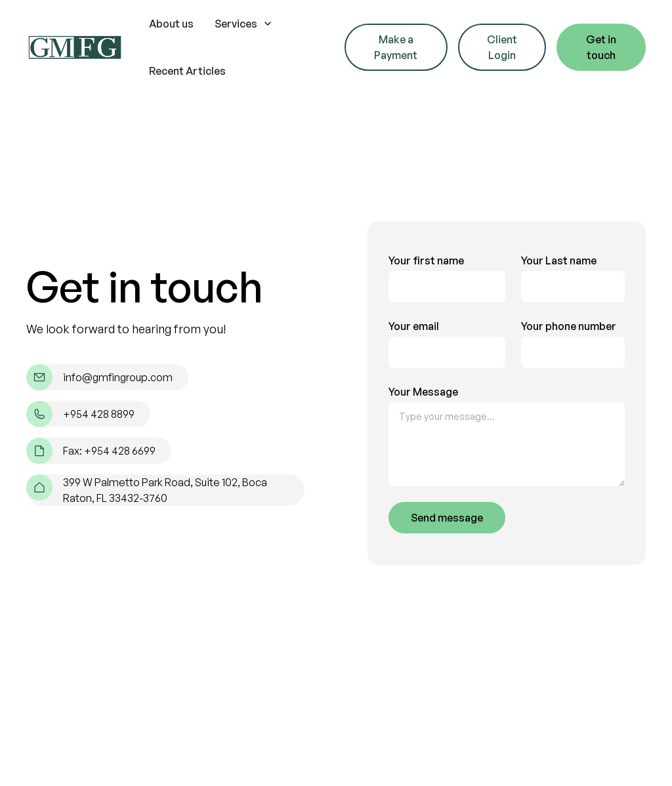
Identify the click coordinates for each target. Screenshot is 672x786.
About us (171, 24)
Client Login (502, 47)
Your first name (426, 260)
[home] (74, 47)
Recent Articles (187, 71)
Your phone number (569, 326)
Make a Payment (396, 47)
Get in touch (601, 47)
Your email (414, 326)
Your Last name (559, 260)
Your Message (423, 392)
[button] (244, 24)
